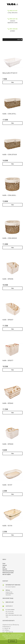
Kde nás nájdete (7, 574)
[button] (19, 40)
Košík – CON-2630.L (9, 195)
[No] (23, 638)
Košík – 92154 (7, 526)
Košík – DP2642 (8, 403)
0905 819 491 (13, 11)
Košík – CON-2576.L (9, 114)
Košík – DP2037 (8, 320)
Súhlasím (12, 641)
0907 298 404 (13, 29)
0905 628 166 (13, 19)
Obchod (5, 565)
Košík (4, 567)
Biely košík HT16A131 (10, 73)
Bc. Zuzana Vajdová (10, 610)
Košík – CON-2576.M (10, 154)
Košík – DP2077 (8, 360)
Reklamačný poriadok (8, 573)
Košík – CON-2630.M (10, 238)
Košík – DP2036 (8, 279)
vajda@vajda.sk (9, 606)
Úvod (4, 564)
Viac (13, 82)
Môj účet (5, 569)
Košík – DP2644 (8, 444)
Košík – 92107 (7, 485)
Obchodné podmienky (8, 571)
